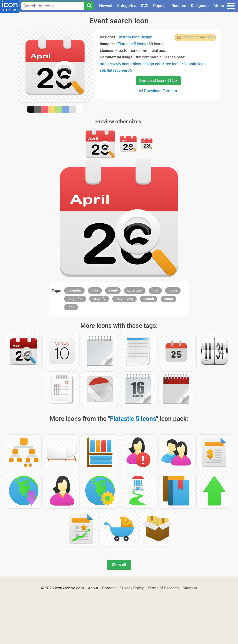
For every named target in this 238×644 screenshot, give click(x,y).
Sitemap (190, 588)
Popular (160, 6)
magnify (99, 299)
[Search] (89, 6)
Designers (200, 6)
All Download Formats (158, 91)
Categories (127, 6)
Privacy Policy (132, 588)
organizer (135, 290)
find (155, 290)
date (95, 290)
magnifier (75, 299)
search (149, 299)
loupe (173, 290)
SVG (145, 6)
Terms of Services (163, 588)
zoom (169, 299)
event (113, 290)
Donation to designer (197, 37)
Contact (109, 588)
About (93, 588)
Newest (106, 6)
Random (179, 6)
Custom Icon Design (135, 37)
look (71, 307)
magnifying (124, 299)
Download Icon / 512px (158, 81)
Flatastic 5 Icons (132, 44)
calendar (74, 290)
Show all (119, 565)
